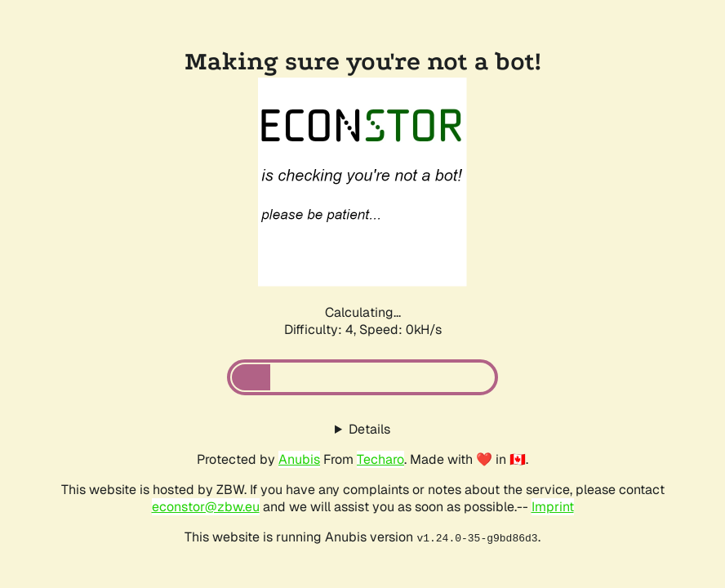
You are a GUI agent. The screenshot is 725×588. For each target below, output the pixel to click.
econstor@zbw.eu (206, 507)
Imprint (553, 507)
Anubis (299, 459)
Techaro (380, 459)
